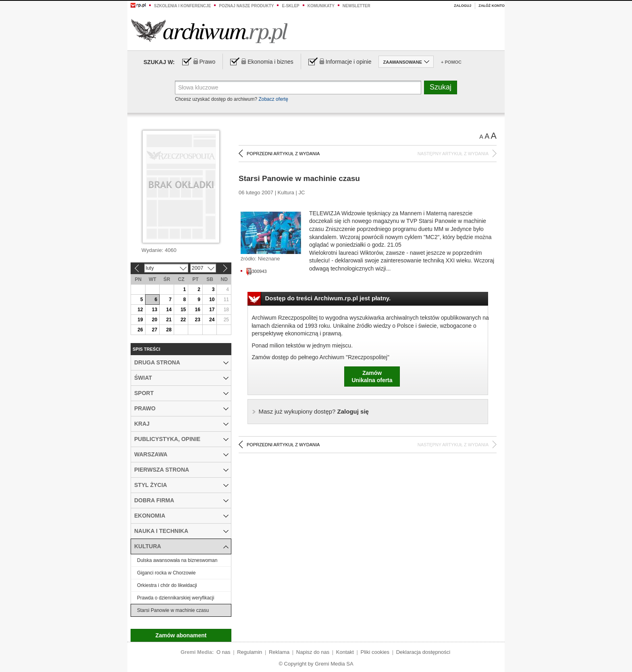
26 (140, 330)
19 (140, 320)
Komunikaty (321, 6)
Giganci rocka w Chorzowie (166, 573)
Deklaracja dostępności (423, 652)
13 (155, 310)
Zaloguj (463, 6)
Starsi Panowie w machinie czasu (173, 610)
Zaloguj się (314, 411)
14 (169, 310)
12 (140, 310)
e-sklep (290, 6)
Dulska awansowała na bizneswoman (177, 560)
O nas (223, 652)
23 (197, 320)
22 (183, 320)
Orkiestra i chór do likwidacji (167, 585)
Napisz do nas (313, 652)
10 (212, 300)
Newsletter (357, 6)
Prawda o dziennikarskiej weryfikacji (176, 598)
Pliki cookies (375, 652)
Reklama (279, 652)
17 (212, 310)
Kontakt (345, 652)
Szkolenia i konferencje (182, 6)
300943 (256, 271)
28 (169, 330)
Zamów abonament (181, 635)
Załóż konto (492, 6)
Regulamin (249, 652)
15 (183, 310)
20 (155, 320)
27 (155, 330)
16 (197, 310)
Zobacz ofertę (273, 99)
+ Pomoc (451, 62)
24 (212, 320)
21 (169, 320)
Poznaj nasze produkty (246, 6)
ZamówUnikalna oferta (372, 377)
